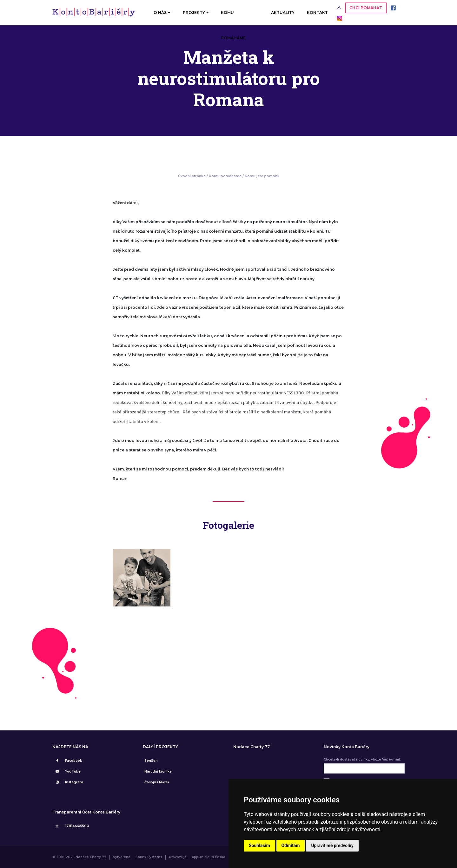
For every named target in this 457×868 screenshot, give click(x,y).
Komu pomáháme (225, 176)
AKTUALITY (283, 13)
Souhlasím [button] (259, 845)
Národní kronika (158, 771)
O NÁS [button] (162, 13)
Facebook (68, 761)
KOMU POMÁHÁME (233, 18)
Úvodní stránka (192, 176)
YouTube (67, 771)
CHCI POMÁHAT (366, 8)
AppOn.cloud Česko (209, 857)
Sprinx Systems (149, 857)
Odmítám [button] (291, 845)
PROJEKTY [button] (196, 13)
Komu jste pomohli (262, 176)
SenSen (151, 761)
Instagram (69, 782)
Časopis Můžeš (157, 782)
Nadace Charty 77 (252, 747)
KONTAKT (317, 13)
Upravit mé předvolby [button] (332, 845)
